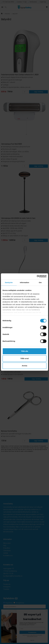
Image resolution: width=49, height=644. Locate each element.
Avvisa (24, 366)
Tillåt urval (25, 358)
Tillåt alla (24, 351)
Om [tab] (40, 282)
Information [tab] (24, 282)
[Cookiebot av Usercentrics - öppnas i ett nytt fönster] (37, 276)
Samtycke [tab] (9, 282)
